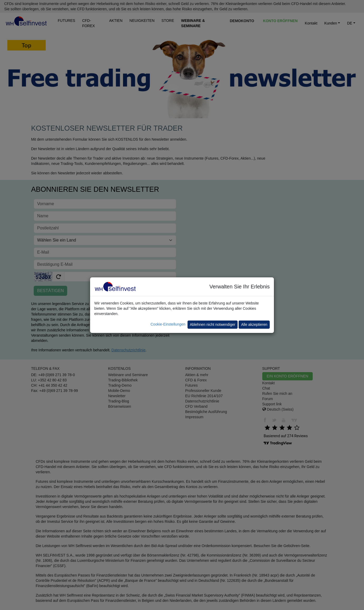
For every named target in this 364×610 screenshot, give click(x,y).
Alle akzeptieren (254, 324)
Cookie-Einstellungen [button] (168, 324)
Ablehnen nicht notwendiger (213, 324)
